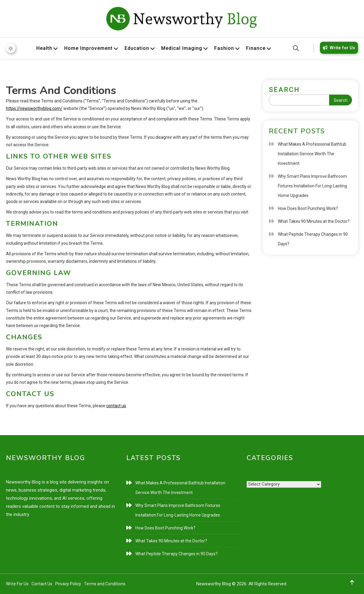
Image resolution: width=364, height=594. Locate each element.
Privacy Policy (68, 584)
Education (137, 48)
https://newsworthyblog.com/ (34, 108)
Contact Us (42, 584)
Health (44, 48)
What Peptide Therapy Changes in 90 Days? (313, 239)
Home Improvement (88, 48)
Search (284, 90)
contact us (116, 406)
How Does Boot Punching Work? (308, 208)
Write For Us (17, 584)
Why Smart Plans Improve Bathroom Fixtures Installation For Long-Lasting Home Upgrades (312, 186)
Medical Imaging (182, 48)
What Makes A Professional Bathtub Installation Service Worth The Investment (312, 154)
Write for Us (338, 48)
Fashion (224, 48)
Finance (256, 48)
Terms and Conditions (105, 584)
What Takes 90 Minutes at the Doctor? (314, 221)
